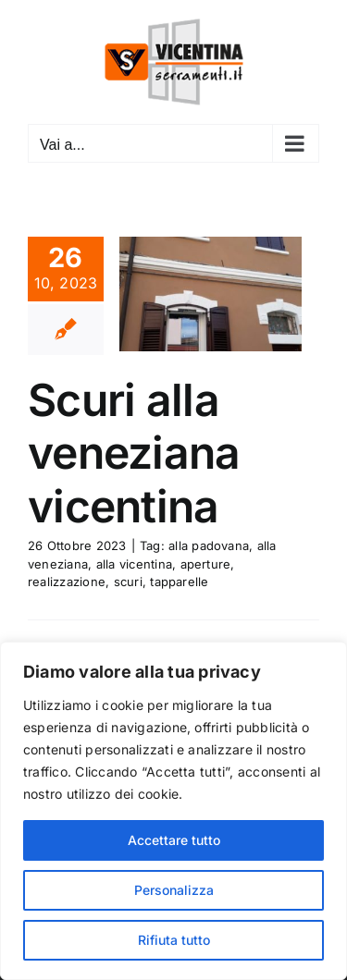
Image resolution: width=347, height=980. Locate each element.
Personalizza (174, 890)
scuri (128, 582)
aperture (206, 564)
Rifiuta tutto (174, 940)
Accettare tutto (174, 840)
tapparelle (179, 582)
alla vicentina (134, 564)
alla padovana (209, 545)
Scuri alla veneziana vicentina (134, 453)
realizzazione (67, 582)
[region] (173, 811)
